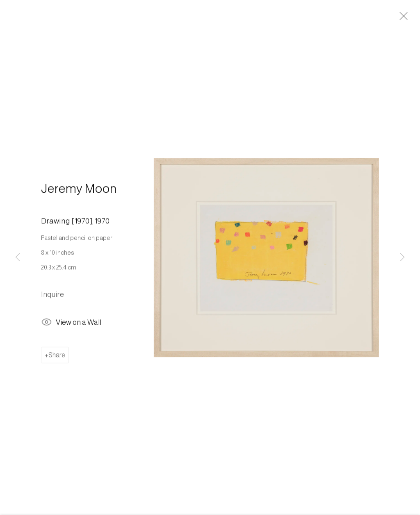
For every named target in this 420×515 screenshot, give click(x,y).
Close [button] (402, 18)
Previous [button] (18, 257)
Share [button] (57, 357)
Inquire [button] (52, 296)
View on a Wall (71, 325)
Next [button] (402, 257)
